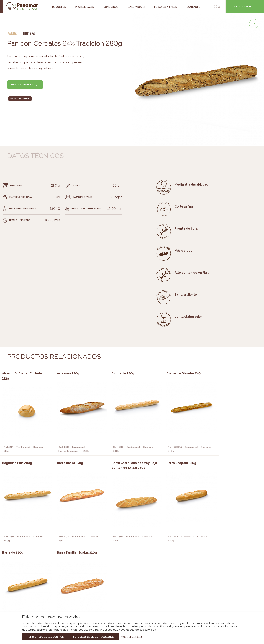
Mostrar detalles (132, 637)
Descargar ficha (22, 85)
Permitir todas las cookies (45, 637)
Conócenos (28, 583)
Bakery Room (29, 589)
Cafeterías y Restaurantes (78, 583)
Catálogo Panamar (130, 589)
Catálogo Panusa (129, 600)
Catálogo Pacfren (130, 605)
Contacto (27, 594)
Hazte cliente (29, 600)
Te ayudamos (243, 7)
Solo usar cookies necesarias (93, 637)
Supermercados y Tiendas (77, 594)
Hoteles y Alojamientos (76, 600)
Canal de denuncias (225, 603)
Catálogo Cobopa (129, 594)
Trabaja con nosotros (225, 580)
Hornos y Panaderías (74, 589)
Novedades (124, 583)
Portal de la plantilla (225, 592)
